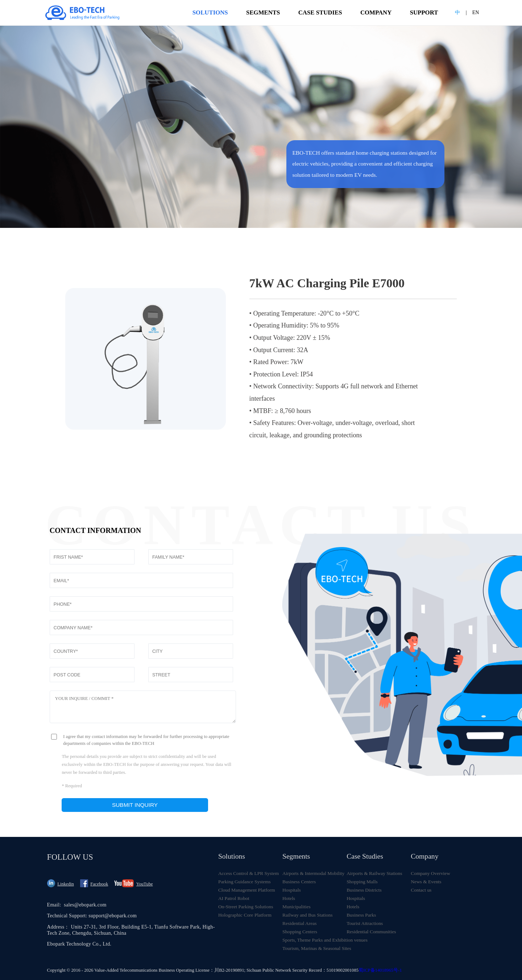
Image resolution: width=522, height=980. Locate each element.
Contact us (421, 890)
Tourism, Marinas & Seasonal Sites (314, 948)
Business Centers (299, 882)
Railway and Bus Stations (307, 915)
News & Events (426, 882)
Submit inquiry (135, 805)
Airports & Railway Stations (374, 873)
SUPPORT (424, 12)
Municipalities (297, 907)
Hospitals (292, 890)
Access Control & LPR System (248, 873)
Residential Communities (371, 932)
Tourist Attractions (365, 923)
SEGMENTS (263, 12)
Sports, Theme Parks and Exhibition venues (314, 940)
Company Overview (430, 873)
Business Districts (364, 890)
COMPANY (376, 12)
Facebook (99, 884)
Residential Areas (299, 923)
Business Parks (361, 915)
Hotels (289, 898)
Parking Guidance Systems (245, 882)
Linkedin (65, 884)
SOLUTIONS (210, 17)
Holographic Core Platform (245, 915)
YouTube (145, 884)
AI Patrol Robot (234, 898)
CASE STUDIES (320, 12)
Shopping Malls (362, 882)
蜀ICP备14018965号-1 (380, 970)
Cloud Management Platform (247, 890)
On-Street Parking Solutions (246, 907)
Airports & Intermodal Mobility (313, 873)
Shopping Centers (300, 932)
